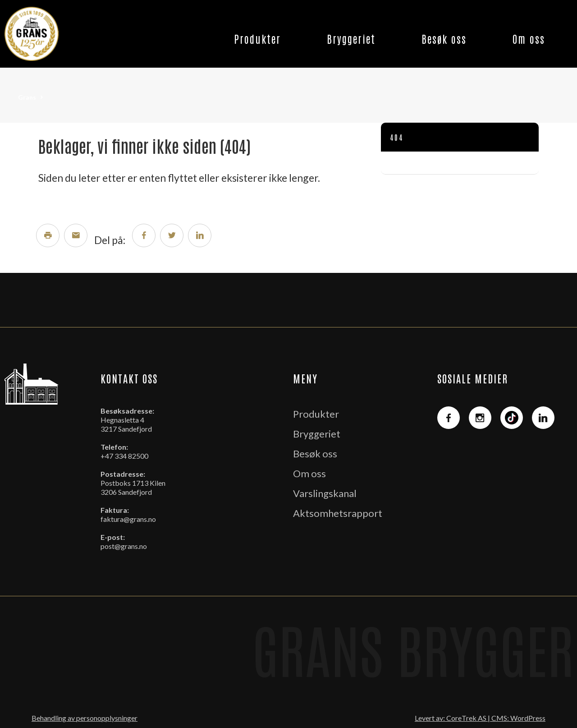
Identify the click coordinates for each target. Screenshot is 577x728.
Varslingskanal (325, 493)
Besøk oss (444, 38)
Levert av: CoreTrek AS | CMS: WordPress (480, 718)
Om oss (529, 38)
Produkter (257, 38)
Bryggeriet (351, 38)
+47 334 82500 (124, 456)
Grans (27, 97)
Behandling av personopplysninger (85, 718)
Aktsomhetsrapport (338, 513)
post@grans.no (124, 546)
